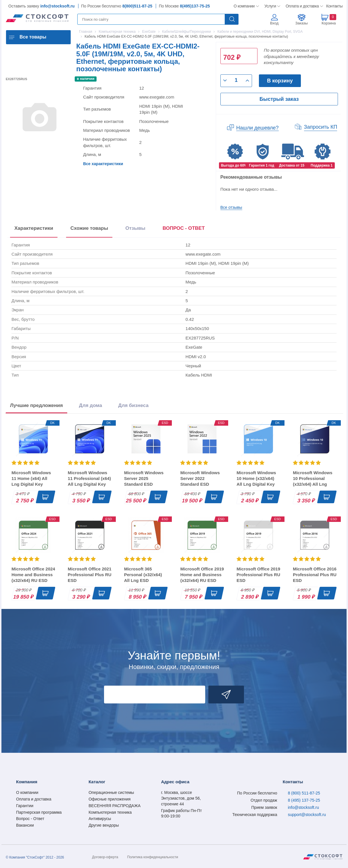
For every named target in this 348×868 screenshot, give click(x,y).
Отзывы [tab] (135, 228)
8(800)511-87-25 (137, 6)
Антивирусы (100, 819)
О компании (244, 6)
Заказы (301, 23)
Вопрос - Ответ (30, 819)
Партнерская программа (39, 812)
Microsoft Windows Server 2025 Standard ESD (144, 478)
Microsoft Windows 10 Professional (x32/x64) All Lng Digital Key (313, 481)
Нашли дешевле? (257, 128)
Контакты (334, 6)
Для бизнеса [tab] (133, 405)
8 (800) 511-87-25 (304, 793)
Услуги (270, 6)
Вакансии (25, 825)
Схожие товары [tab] (89, 228)
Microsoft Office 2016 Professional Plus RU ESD (315, 575)
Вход (274, 23)
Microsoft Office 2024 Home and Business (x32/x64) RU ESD (33, 575)
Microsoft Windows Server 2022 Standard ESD (200, 478)
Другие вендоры (104, 825)
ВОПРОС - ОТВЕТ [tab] (184, 228)
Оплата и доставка (301, 6)
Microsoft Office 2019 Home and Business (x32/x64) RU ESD (202, 575)
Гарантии (25, 806)
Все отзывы (231, 207)
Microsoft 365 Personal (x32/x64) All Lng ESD (143, 575)
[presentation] (184, 229)
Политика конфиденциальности (153, 857)
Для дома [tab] (91, 405)
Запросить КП (321, 127)
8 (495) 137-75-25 (304, 800)
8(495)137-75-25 (195, 6)
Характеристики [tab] (34, 228)
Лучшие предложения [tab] (36, 405)
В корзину (280, 81)
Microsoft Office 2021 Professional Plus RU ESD (90, 575)
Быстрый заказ (279, 99)
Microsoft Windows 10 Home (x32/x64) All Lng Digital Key (256, 478)
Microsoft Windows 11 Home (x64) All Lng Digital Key (31, 478)
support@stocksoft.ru (307, 815)
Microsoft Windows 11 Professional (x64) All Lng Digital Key (89, 478)
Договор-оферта (105, 857)
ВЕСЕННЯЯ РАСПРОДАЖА (115, 806)
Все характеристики (103, 164)
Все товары (33, 37)
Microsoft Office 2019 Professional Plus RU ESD (258, 575)
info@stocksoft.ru (57, 6)
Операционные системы (111, 792)
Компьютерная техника (110, 812)
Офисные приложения (109, 799)
